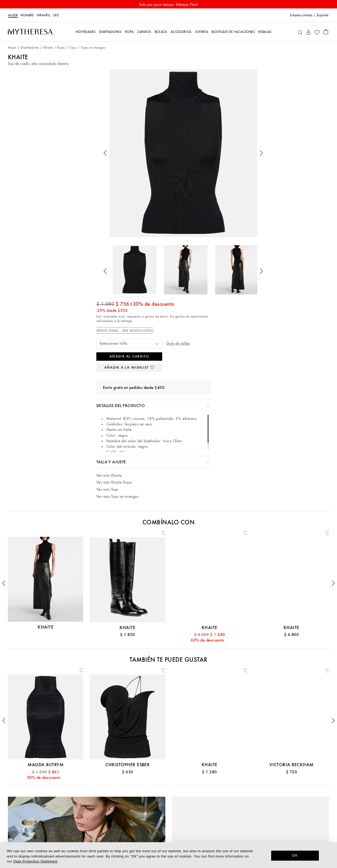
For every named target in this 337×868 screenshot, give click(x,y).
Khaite (48, 48)
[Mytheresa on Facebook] (259, 821)
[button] (43, 138)
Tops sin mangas (93, 48)
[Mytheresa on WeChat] (304, 821)
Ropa (61, 48)
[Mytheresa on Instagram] (277, 821)
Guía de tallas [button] (282, 114)
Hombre (27, 15)
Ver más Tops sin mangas (227, 268)
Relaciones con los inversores (168, 822)
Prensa (168, 806)
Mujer (13, 15)
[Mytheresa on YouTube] (286, 821)
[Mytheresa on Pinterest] (268, 821)
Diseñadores (30, 48)
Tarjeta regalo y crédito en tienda (60, 798)
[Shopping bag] (326, 32)
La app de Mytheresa (168, 790)
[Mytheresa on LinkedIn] (250, 821)
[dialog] (168, 855)
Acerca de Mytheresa (168, 782)
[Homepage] (30, 32)
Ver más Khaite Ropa (223, 254)
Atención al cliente (60, 782)
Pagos (60, 806)
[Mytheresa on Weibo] (295, 821)
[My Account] (308, 32)
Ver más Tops (217, 261)
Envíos (60, 814)
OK (295, 855)
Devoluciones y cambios (60, 822)
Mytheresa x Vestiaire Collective (60, 831)
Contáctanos (60, 790)
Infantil (43, 15)
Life (56, 15)
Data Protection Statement (35, 861)
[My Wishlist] (317, 32)
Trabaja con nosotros (168, 814)
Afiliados (168, 831)
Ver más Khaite (218, 247)
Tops (73, 48)
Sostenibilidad (168, 798)
